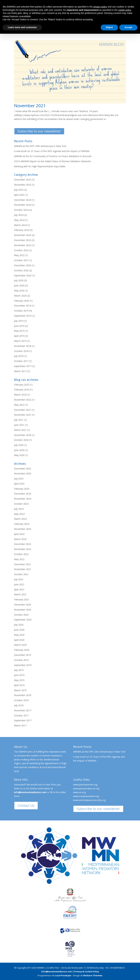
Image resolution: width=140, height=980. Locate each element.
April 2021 (19, 589)
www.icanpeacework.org (86, 796)
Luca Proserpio (63, 975)
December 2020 (23, 265)
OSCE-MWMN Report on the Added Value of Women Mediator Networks (53, 161)
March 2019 (20, 341)
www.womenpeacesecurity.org (89, 800)
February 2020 (22, 301)
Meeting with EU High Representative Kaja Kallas (40, 166)
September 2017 (23, 366)
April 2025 (19, 195)
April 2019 (19, 336)
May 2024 (19, 220)
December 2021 (23, 410)
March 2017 (20, 371)
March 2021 (20, 430)
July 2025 (19, 190)
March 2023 (20, 395)
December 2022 (23, 240)
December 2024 (23, 200)
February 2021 (22, 599)
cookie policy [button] (125, 10)
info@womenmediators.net (30, 792)
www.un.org (79, 792)
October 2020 (21, 270)
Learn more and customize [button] (22, 27)
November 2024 (23, 205)
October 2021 (21, 260)
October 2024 (21, 210)
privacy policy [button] (100, 7)
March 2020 (20, 296)
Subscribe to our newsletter (39, 131)
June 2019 (19, 326)
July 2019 (19, 321)
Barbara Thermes (93, 975)
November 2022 (23, 245)
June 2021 (19, 425)
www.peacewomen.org (85, 785)
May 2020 (19, 291)
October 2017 (21, 361)
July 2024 (19, 215)
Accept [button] (128, 27)
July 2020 (19, 280)
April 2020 (19, 640)
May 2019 (19, 331)
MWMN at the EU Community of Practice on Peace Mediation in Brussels (53, 156)
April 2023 (19, 534)
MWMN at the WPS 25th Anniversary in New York (40, 146)
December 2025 (23, 180)
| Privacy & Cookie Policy (86, 971)
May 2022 (19, 255)
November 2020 (23, 435)
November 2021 (30, 106)
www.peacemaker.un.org (86, 788)
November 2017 (23, 710)
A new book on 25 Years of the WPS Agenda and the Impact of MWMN (52, 151)
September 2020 (23, 275)
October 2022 (21, 250)
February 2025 (22, 385)
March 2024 (20, 225)
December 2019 (23, 306)
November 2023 (23, 235)
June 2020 (19, 285)
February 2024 (22, 230)
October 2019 (21, 311)
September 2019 (23, 316)
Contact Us (26, 805)
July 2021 (19, 420)
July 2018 (19, 356)
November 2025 (23, 185)
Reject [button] (109, 27)
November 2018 (23, 346)
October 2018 (21, 351)
